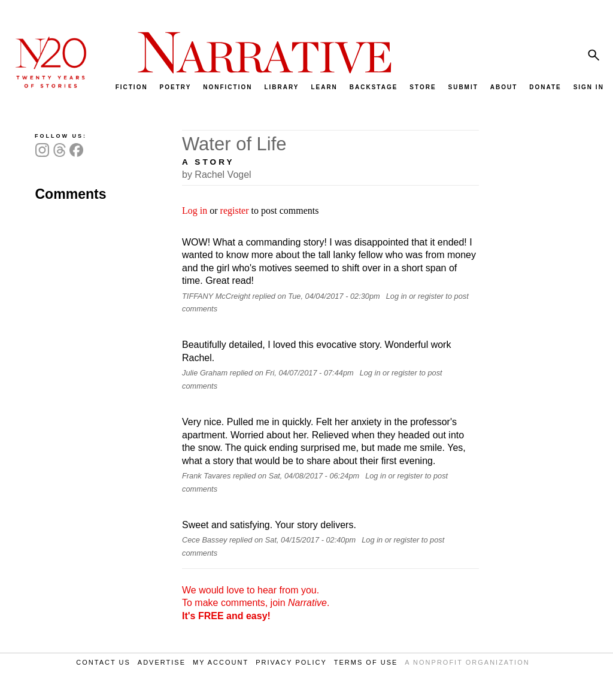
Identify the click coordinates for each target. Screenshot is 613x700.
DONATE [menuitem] (545, 87)
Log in (195, 210)
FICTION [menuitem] (132, 87)
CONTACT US (103, 662)
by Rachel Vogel (217, 175)
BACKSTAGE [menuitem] (374, 87)
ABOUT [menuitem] (504, 87)
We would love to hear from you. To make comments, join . (256, 603)
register (235, 210)
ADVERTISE (162, 662)
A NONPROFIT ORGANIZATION (467, 662)
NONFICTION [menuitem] (227, 87)
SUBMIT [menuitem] (463, 87)
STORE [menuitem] (423, 87)
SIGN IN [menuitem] (589, 87)
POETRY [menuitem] (176, 87)
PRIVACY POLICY (291, 662)
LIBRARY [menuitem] (281, 87)
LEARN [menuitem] (324, 87)
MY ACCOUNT (221, 662)
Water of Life (234, 144)
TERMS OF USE (366, 662)
